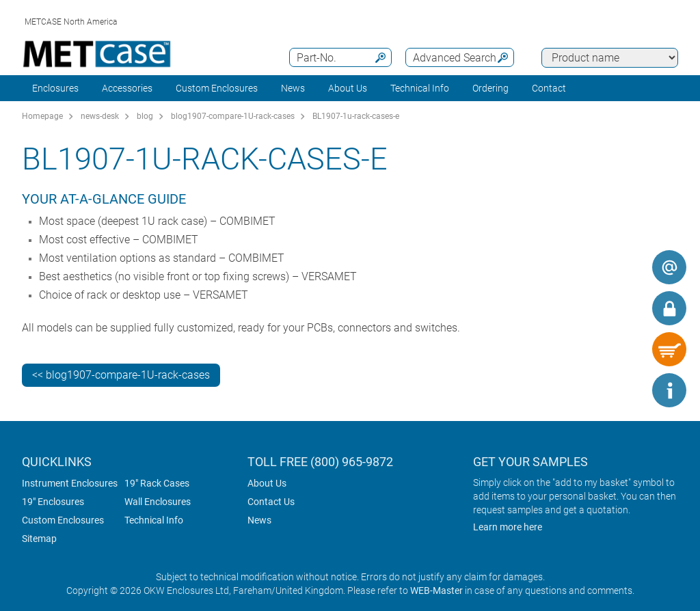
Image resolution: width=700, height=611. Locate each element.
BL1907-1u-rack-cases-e (356, 116)
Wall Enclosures (158, 502)
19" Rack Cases (157, 483)
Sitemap (39, 539)
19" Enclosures (53, 502)
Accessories (127, 88)
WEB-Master (436, 590)
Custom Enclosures (217, 88)
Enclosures (55, 88)
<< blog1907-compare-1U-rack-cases (121, 375)
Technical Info (154, 520)
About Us (267, 483)
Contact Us (271, 502)
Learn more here (508, 527)
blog (145, 116)
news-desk (100, 116)
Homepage (42, 116)
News (293, 88)
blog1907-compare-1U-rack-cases (233, 116)
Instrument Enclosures (70, 483)
